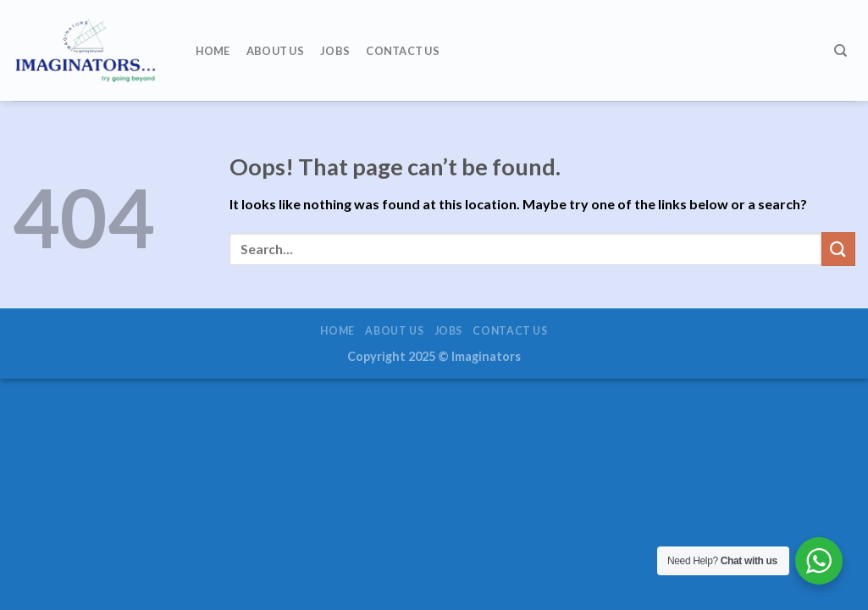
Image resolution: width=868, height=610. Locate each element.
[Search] (840, 51)
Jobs (335, 51)
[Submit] (838, 249)
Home (213, 51)
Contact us (403, 51)
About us (275, 51)
